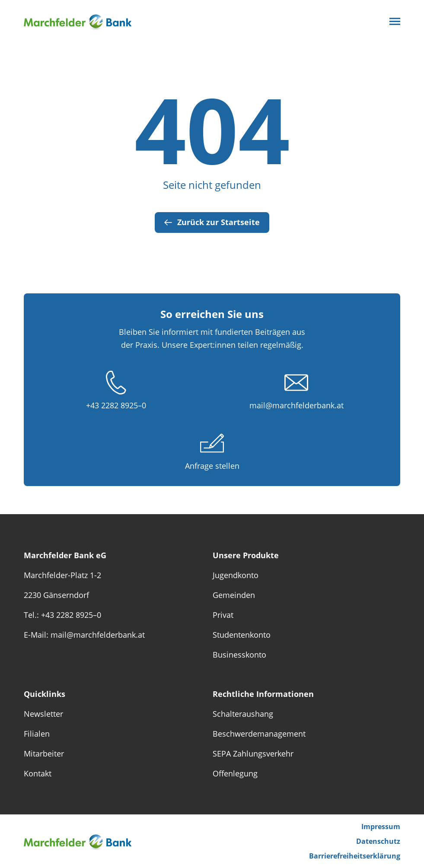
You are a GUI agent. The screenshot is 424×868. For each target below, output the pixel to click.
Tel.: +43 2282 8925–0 (62, 615)
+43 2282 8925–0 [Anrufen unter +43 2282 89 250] (116, 405)
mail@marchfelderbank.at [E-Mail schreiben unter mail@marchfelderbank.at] (296, 405)
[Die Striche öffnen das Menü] (395, 21)
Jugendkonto (236, 575)
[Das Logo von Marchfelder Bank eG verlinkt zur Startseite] (84, 21)
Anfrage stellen (212, 466)
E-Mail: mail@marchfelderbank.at (84, 635)
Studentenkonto (242, 635)
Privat (223, 615)
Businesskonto (239, 655)
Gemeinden (234, 595)
